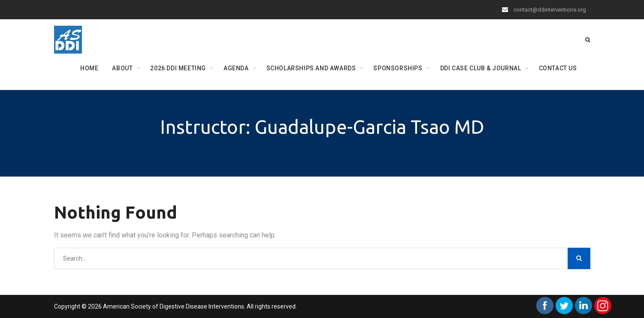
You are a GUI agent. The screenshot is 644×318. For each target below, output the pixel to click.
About (122, 68)
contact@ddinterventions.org (550, 10)
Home (89, 68)
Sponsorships (398, 68)
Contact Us (558, 68)
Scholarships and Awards (311, 68)
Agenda (236, 68)
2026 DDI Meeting (178, 68)
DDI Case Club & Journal (481, 68)
